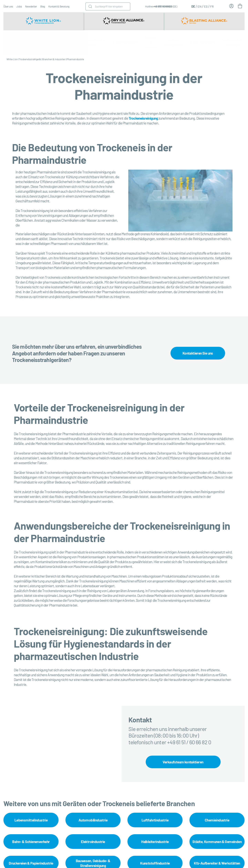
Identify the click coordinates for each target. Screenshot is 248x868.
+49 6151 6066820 (163, 6)
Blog (43, 6)
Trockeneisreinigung (202, 42)
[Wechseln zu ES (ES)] (206, 6)
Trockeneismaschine (125, 42)
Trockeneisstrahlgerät (30, 59)
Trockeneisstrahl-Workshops (233, 42)
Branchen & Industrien (151, 42)
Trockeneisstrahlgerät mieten (55, 42)
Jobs (19, 6)
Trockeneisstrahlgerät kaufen (21, 42)
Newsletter (31, 6)
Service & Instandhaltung (173, 42)
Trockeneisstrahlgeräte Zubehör (91, 42)
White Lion (12, 59)
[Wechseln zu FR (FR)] (212, 6)
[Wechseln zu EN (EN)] (200, 6)
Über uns (8, 6)
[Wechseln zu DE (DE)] (193, 6)
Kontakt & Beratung (59, 6)
